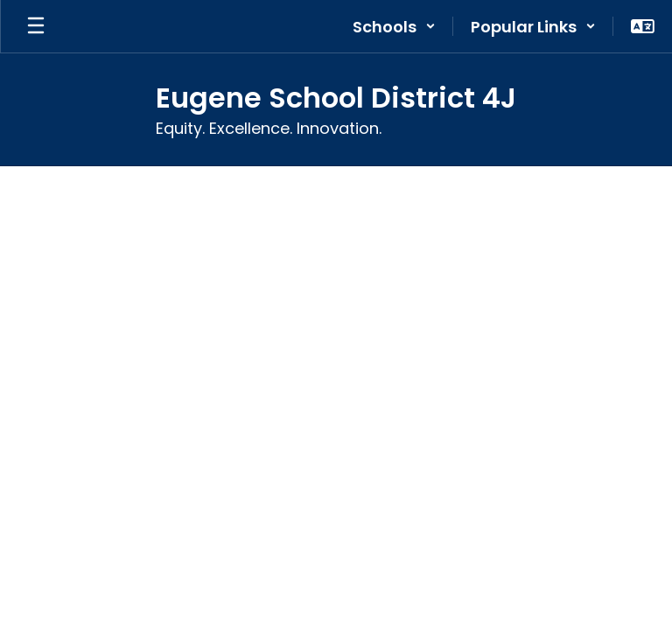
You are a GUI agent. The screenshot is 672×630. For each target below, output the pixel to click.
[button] (394, 26)
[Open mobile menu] (36, 26)
